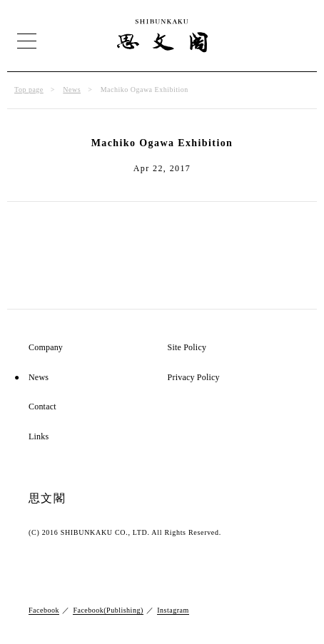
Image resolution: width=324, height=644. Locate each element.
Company (46, 348)
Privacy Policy (194, 378)
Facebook (44, 610)
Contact (42, 407)
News (72, 90)
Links (39, 437)
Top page (29, 90)
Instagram (173, 610)
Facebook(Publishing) (108, 610)
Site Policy (187, 348)
